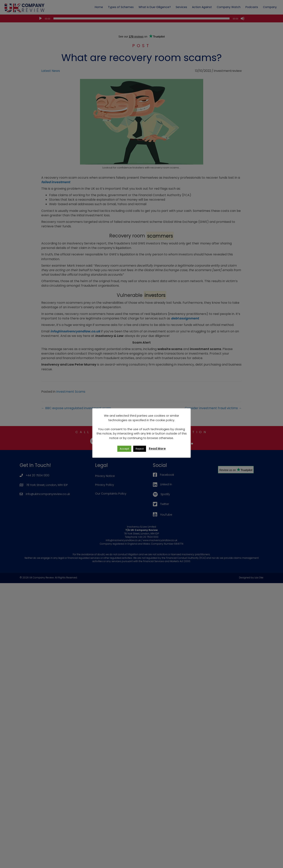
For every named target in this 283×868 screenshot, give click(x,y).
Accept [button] (124, 449)
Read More (157, 449)
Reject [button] (140, 449)
